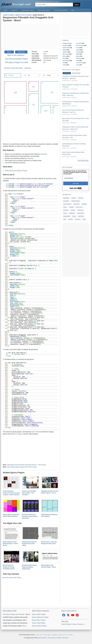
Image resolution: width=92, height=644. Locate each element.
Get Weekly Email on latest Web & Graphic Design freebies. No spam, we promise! (75, 172)
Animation (65, 46)
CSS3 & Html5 (66, 48)
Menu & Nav (66, 54)
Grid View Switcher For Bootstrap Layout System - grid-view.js (30, 516)
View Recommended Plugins (16, 59)
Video (84, 219)
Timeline (70, 219)
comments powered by (12, 578)
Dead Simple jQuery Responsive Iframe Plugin (22, 467)
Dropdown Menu (76, 201)
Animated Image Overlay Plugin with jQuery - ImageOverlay (29, 567)
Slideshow (79, 58)
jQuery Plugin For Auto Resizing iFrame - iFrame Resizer (10, 544)
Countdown (66, 201)
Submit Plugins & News (69, 624)
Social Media (66, 61)
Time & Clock (80, 63)
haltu (33, 432)
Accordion (79, 43)
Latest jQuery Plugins (28, 10)
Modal (65, 207)
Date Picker (76, 204)
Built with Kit (76, 188)
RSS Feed (65, 638)
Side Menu (81, 216)
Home (5, 10)
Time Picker (80, 210)
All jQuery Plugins (67, 43)
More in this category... (16, 55)
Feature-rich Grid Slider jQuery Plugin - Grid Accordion (29, 493)
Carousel (81, 198)
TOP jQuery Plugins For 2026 (16, 62)
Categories (14, 10)
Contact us (81, 624)
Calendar (71, 207)
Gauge (74, 216)
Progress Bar (80, 213)
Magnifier (84, 204)
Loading (78, 52)
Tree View (78, 219)
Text (64, 63)
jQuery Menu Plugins (39, 620)
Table (77, 61)
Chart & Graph (80, 46)
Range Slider (67, 216)
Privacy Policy (52, 638)
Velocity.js (30, 158)
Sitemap (59, 638)
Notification (72, 213)
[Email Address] (76, 178)
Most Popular (67, 73)
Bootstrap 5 (66, 198)
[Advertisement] (31, 36)
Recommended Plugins (61, 10)
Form (77, 48)
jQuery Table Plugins (39, 623)
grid (16, 146)
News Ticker (79, 207)
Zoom (78, 65)
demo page (18, 434)
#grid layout (28, 68)
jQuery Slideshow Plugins (40, 617)
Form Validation (67, 204)
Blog (73, 10)
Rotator (78, 56)
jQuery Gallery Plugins (39, 626)
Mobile (78, 54)
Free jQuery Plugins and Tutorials (17, 4)
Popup (65, 213)
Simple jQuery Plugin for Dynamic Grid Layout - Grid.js (29, 544)
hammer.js (44, 154)
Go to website (47, 60)
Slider (64, 58)
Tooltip (64, 65)
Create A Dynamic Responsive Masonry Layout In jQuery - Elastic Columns (11, 493)
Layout (78, 50)
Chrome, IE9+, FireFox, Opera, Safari (13, 68)
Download (21, 52)
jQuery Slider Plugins (39, 614)
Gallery (64, 50)
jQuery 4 (74, 198)
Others (64, 56)
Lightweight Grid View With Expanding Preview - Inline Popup (26, 465)
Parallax (73, 210)
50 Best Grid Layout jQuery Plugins (16, 171)
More (24, 626)
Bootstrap (66, 210)
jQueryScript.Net (42, 638)
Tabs (65, 219)
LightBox (65, 52)
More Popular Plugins (83, 161)
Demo (9, 52)
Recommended (76, 73)
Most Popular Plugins (44, 10)
